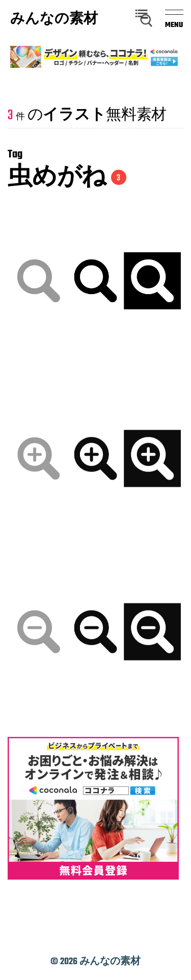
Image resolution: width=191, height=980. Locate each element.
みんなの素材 (54, 20)
